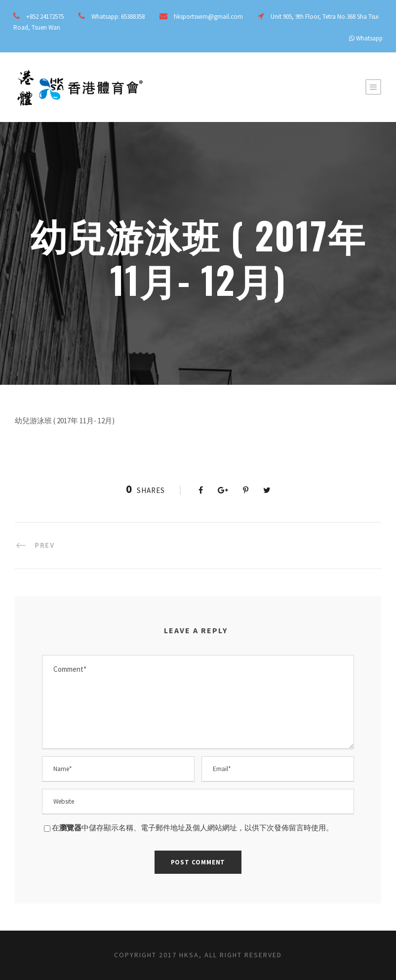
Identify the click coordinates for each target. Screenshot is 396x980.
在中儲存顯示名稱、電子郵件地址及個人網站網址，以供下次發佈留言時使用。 (193, 828)
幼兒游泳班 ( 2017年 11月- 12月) (65, 421)
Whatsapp (369, 38)
